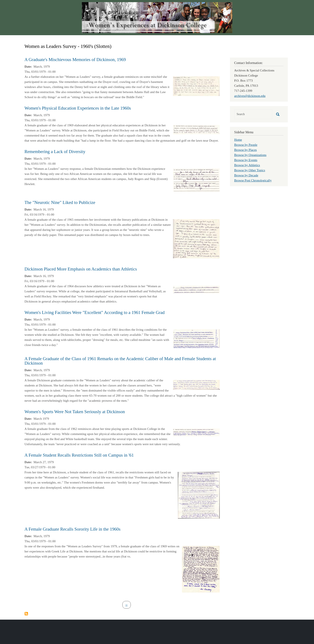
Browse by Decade (246, 175)
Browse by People (246, 145)
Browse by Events (246, 160)
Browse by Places (246, 150)
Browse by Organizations (250, 155)
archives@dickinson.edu (250, 96)
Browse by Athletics (247, 165)
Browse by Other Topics (250, 170)
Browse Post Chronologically (253, 180)
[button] (196, 86)
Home (238, 140)
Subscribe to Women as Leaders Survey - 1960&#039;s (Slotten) (26, 614)
